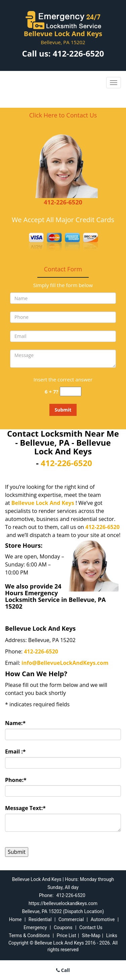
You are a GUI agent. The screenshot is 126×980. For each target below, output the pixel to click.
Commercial (71, 919)
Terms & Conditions (29, 936)
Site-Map (91, 936)
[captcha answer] (71, 392)
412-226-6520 (78, 53)
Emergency (35, 927)
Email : (15, 751)
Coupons (63, 927)
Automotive (103, 919)
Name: (15, 723)
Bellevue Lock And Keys (43, 503)
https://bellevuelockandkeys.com (63, 903)
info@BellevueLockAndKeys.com (65, 663)
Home (15, 919)
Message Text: (25, 808)
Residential (40, 919)
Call (63, 970)
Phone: (16, 780)
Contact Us (91, 927)
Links (112, 936)
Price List (67, 936)
